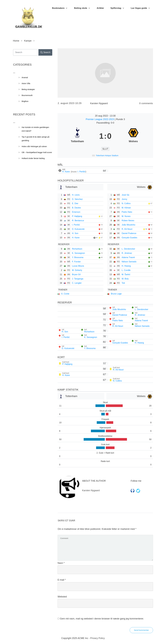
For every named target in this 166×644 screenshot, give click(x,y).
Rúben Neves (128, 221)
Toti (123, 283)
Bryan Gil (76, 274)
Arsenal (25, 77)
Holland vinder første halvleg (33, 158)
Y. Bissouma (78, 257)
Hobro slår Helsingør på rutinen (34, 146)
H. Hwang (126, 266)
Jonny (124, 199)
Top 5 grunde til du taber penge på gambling (35, 139)
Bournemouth (27, 95)
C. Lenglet (77, 283)
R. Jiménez (127, 253)
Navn (61, 563)
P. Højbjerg (77, 216)
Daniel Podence (129, 233)
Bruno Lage (116, 294)
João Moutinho (128, 225)
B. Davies (76, 208)
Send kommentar (141, 630)
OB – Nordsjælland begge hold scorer (37, 152)
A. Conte (65, 294)
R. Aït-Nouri (127, 229)
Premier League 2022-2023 (100, 119)
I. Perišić (82, 172)
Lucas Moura (78, 266)
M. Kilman (126, 208)
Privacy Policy (98, 638)
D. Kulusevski (78, 229)
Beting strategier (28, 89)
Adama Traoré (128, 257)
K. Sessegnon (78, 253)
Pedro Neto (127, 212)
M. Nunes (126, 216)
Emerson (76, 212)
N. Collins (126, 203)
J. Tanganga (78, 279)
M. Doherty (77, 270)
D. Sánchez (77, 199)
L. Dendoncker (128, 249)
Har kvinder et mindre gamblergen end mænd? (35, 129)
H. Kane (66, 172)
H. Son (75, 233)
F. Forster (76, 262)
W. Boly (125, 279)
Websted (62, 597)
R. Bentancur (78, 221)
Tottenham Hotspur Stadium (107, 156)
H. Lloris (76, 195)
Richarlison (77, 249)
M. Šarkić (126, 274)
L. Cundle (126, 270)
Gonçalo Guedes (129, 238)
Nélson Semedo (129, 262)
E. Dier (75, 203)
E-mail (62, 580)
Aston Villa (26, 83)
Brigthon (25, 101)
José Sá (125, 195)
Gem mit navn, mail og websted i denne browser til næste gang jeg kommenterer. (102, 619)
